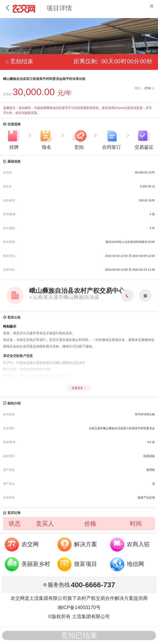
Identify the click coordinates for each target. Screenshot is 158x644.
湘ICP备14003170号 (79, 607)
